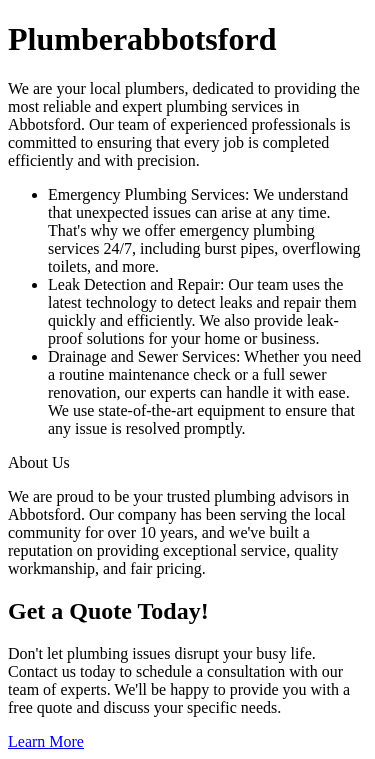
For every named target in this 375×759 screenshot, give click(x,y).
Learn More (46, 741)
